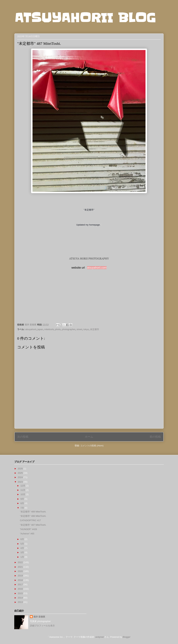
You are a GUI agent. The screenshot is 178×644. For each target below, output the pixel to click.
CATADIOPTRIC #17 (30, 520)
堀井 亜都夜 (39, 617)
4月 (23, 548)
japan (40, 329)
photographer (69, 329)
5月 (23, 544)
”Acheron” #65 (27, 534)
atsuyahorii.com (97, 268)
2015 (21, 593)
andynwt (99, 637)
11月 (23, 490)
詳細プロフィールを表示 (42, 626)
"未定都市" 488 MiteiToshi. (33, 516)
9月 (23, 499)
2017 (21, 584)
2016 (21, 589)
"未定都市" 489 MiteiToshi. (33, 512)
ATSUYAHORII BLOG (85, 18)
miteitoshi (49, 329)
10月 (23, 494)
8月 (23, 503)
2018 (21, 580)
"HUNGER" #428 (28, 529)
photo (58, 329)
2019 (21, 576)
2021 (21, 567)
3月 (23, 552)
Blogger (127, 637)
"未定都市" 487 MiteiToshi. (33, 525)
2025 (21, 473)
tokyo (86, 329)
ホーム (89, 437)
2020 (21, 571)
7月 (23, 508)
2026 (21, 469)
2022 (21, 562)
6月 (23, 539)
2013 (21, 602)
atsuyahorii (31, 329)
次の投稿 (23, 437)
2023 (21, 482)
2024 (21, 477)
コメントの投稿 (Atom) (92, 446)
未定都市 (95, 329)
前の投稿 (155, 437)
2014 (21, 598)
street (79, 329)
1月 (23, 557)
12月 (23, 486)
